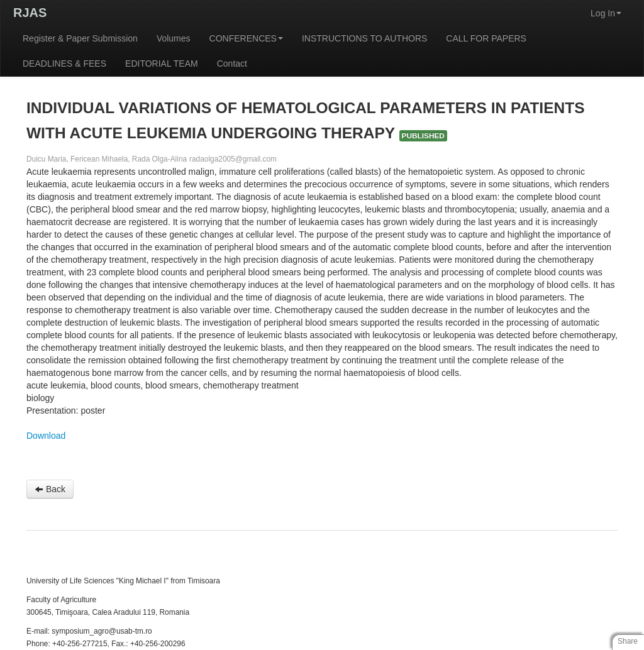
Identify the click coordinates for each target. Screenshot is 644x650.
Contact (232, 63)
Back (50, 489)
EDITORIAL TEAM (162, 63)
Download (46, 436)
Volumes (174, 38)
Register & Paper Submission (80, 38)
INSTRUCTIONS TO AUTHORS (364, 38)
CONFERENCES (246, 38)
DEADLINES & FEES (64, 63)
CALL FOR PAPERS (486, 38)
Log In (606, 13)
